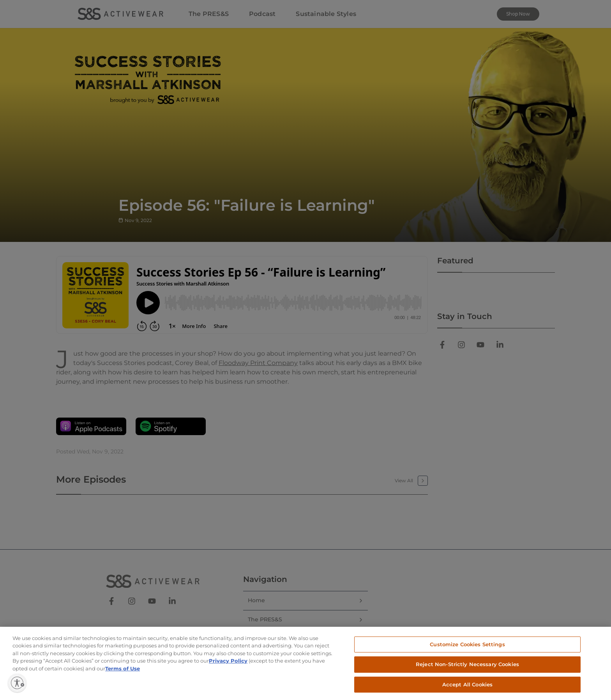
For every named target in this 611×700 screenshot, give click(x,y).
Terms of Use (123, 675)
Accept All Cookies (467, 691)
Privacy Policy (228, 667)
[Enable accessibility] (17, 683)
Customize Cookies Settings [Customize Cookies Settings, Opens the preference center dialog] (467, 651)
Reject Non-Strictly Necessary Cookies (467, 671)
